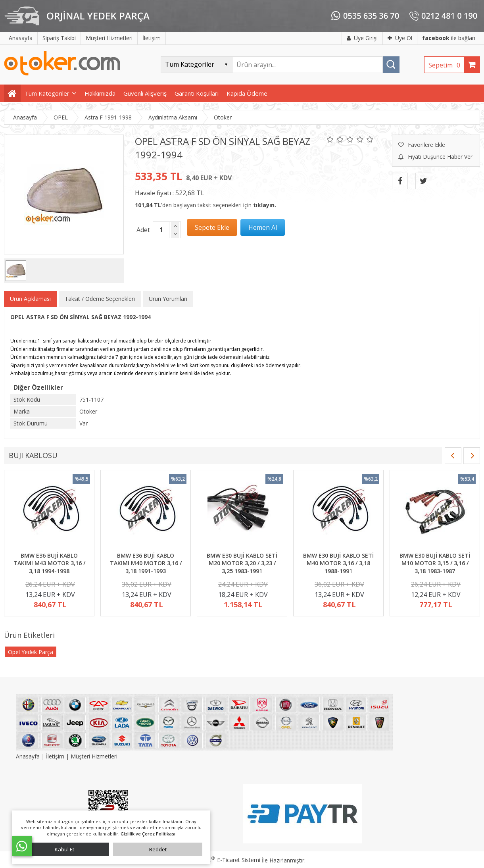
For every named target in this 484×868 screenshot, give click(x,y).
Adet (143, 230)
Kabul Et (64, 849)
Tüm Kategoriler (47, 93)
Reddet (158, 849)
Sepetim (446, 65)
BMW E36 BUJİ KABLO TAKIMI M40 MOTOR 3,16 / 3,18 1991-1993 (146, 563)
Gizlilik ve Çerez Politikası (148, 834)
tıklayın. (265, 205)
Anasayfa (29, 756)
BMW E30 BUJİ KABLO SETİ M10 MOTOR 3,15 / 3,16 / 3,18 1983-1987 (435, 563)
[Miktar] (161, 230)
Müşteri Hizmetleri (94, 756)
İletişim (55, 756)
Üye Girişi (362, 38)
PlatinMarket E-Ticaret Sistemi (219, 860)
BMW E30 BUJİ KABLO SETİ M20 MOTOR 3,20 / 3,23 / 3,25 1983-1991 (242, 563)
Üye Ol (400, 38)
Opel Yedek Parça (31, 652)
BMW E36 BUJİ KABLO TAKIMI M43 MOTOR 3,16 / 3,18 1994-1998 (49, 563)
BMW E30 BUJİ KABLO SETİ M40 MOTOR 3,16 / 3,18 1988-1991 (338, 563)
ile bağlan (449, 38)
